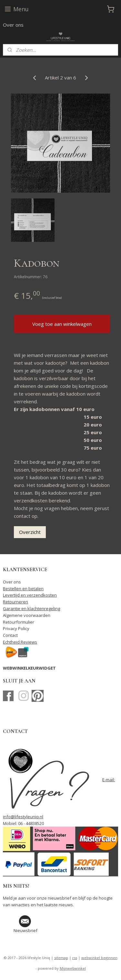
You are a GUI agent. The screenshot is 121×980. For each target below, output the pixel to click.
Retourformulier (19, 622)
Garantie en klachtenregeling (31, 609)
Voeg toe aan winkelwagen (62, 324)
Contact (10, 635)
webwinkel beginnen (99, 958)
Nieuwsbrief (25, 930)
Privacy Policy (16, 628)
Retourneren (15, 602)
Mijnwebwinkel (73, 968)
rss (75, 958)
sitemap (61, 958)
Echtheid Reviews (20, 642)
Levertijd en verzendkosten (30, 595)
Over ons (13, 25)
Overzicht (30, 532)
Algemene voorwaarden (27, 615)
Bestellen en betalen (23, 589)
